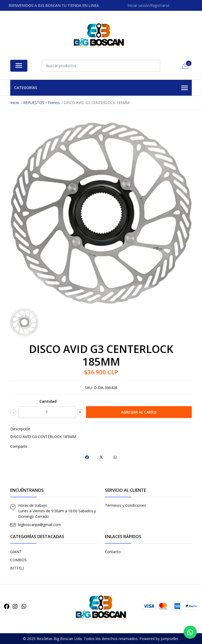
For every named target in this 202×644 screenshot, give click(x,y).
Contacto (113, 552)
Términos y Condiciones (125, 505)
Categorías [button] (101, 88)
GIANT (16, 552)
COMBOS (18, 560)
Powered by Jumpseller (159, 639)
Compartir (19, 446)
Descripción (20, 429)
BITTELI (17, 568)
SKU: (89, 388)
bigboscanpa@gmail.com (39, 525)
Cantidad (48, 401)
